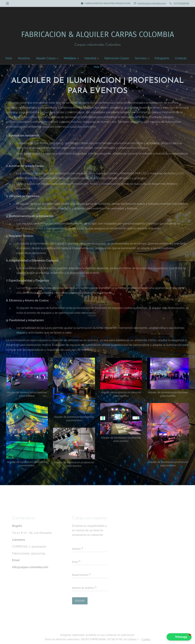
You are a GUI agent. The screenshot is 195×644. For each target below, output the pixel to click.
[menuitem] (12, 58)
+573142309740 (181, 3)
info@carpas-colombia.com (152, 3)
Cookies (146, 639)
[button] (179, 637)
